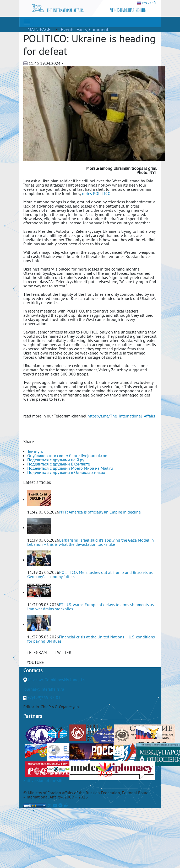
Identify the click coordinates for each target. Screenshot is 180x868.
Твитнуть (35, 451)
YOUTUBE (35, 662)
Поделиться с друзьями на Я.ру (56, 460)
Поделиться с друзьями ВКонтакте (59, 464)
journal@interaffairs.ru (44, 689)
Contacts (33, 670)
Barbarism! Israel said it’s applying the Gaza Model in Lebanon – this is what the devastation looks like (91, 542)
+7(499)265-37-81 (44, 697)
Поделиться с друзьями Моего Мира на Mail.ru (70, 468)
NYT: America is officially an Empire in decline (100, 512)
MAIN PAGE (39, 30)
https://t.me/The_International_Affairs (121, 416)
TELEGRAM (37, 652)
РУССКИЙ (146, 3)
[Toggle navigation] (27, 22)
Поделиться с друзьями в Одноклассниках (66, 472)
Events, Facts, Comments (86, 30)
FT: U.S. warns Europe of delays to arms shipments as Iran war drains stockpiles (91, 607)
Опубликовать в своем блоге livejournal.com (68, 456)
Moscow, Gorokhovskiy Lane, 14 (56, 680)
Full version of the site (43, 780)
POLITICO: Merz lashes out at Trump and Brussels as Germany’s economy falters (90, 574)
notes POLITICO (96, 193)
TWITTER (63, 652)
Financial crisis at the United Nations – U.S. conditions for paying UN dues (91, 639)
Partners (33, 716)
